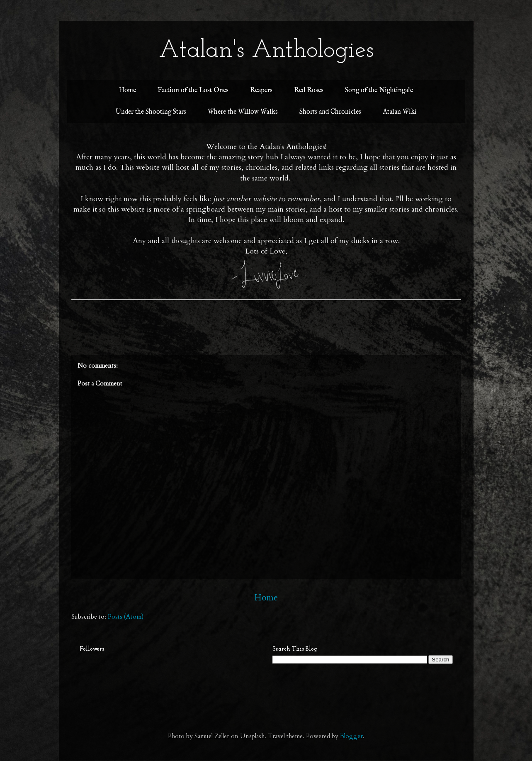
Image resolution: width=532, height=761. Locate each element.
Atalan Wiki (400, 112)
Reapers (261, 90)
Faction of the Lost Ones (193, 90)
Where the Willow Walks (243, 112)
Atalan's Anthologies (266, 51)
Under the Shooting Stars (151, 112)
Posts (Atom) (126, 617)
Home (128, 90)
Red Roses (309, 90)
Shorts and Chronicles (330, 112)
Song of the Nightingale (379, 90)
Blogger (351, 736)
